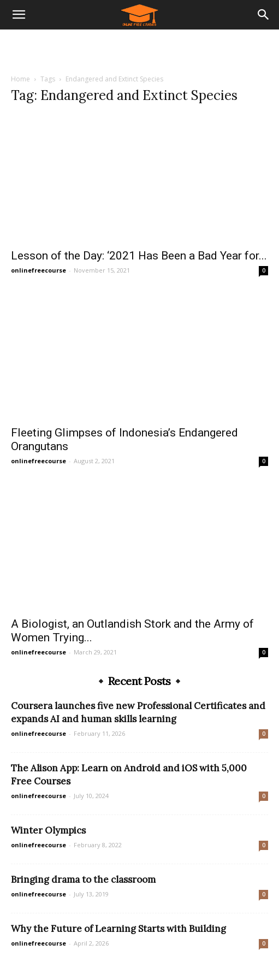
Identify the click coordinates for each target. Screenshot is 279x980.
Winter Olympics (48, 830)
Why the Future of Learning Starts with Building (118, 929)
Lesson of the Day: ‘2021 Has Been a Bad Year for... (139, 256)
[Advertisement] (140, 49)
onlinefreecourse (38, 270)
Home (20, 79)
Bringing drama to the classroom (83, 879)
